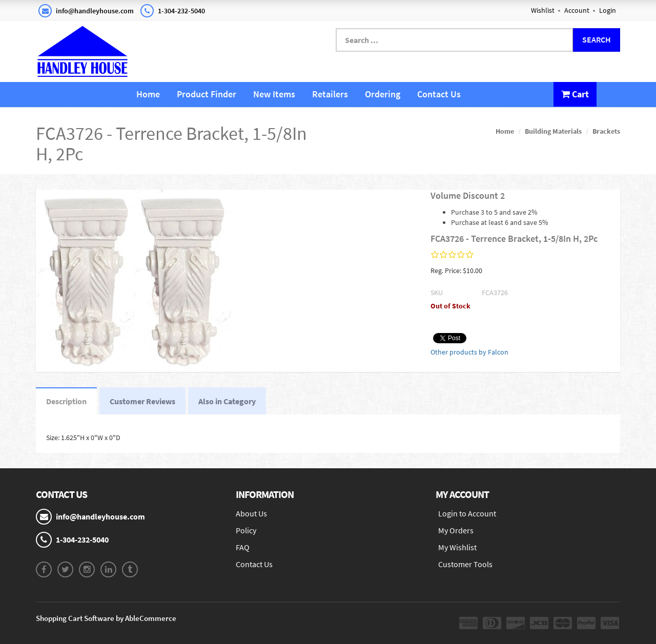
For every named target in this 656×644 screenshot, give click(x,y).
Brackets (606, 131)
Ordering (383, 94)
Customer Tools (465, 564)
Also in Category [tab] (227, 401)
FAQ (243, 547)
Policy (246, 530)
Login (608, 10)
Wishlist (543, 10)
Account (577, 10)
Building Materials (553, 131)
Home (148, 94)
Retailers (330, 94)
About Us (251, 513)
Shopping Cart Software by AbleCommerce (106, 618)
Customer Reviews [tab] (142, 401)
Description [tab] (66, 401)
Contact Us (439, 94)
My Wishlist (457, 547)
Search (597, 39)
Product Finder (207, 94)
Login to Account (467, 513)
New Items (274, 94)
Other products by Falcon (469, 352)
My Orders (456, 530)
